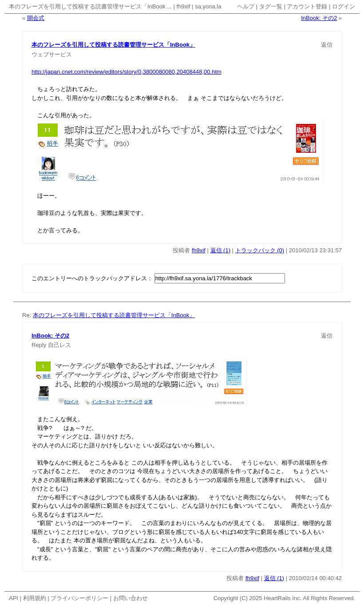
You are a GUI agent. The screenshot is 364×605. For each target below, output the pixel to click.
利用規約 (35, 598)
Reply (39, 345)
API (14, 598)
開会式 (36, 18)
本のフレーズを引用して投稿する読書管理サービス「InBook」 (113, 45)
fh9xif (184, 6)
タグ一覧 (271, 6)
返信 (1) (221, 250)
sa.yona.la (208, 6)
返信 (327, 45)
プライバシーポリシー (79, 598)
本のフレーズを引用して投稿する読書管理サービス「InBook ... (90, 6)
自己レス (59, 345)
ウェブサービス (52, 54)
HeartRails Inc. (283, 598)
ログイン (344, 6)
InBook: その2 (319, 18)
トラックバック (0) (260, 250)
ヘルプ (246, 6)
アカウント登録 (307, 6)
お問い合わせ (131, 598)
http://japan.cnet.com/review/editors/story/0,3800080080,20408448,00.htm (127, 72)
